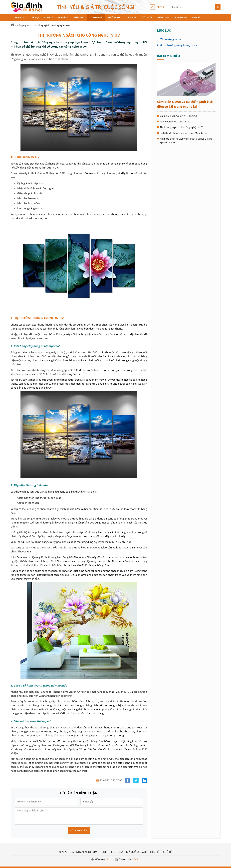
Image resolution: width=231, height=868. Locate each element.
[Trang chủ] (12, 25)
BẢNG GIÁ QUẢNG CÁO (132, 852)
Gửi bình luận (79, 830)
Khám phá (181, 17)
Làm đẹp (131, 17)
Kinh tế (49, 17)
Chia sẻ (196, 17)
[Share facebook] (127, 780)
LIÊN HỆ (155, 852)
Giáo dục (79, 17)
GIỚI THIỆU (108, 852)
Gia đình (63, 17)
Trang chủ (20, 17)
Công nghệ (96, 17)
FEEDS (160, 7)
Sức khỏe (147, 17)
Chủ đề (168, 852)
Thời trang (115, 17)
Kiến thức (164, 17)
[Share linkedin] (144, 780)
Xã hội (35, 17)
